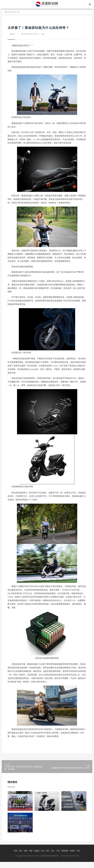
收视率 (72, 857)
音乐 (42, 857)
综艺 (47, 857)
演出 (52, 857)
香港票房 (64, 857)
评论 (78, 857)
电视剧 (36, 857)
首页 (9, 12)
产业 (57, 857)
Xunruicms (74, 862)
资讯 (14, 12)
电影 (30, 857)
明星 (25, 857)
